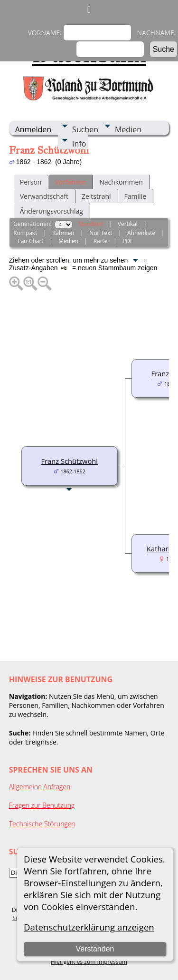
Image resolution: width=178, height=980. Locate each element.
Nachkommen (121, 182)
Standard (90, 224)
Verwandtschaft (44, 196)
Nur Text (101, 233)
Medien (128, 129)
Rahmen (63, 233)
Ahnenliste (141, 233)
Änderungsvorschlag (52, 211)
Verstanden (95, 949)
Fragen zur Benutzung (42, 805)
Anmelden (33, 129)
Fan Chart (31, 241)
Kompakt (25, 233)
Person (31, 182)
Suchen (85, 129)
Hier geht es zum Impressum (89, 962)
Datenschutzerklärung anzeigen (89, 927)
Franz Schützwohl (70, 461)
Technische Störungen (42, 824)
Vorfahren (70, 182)
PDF (128, 241)
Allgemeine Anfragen (40, 787)
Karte (101, 241)
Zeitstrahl (96, 196)
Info (79, 144)
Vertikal (128, 224)
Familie (135, 196)
